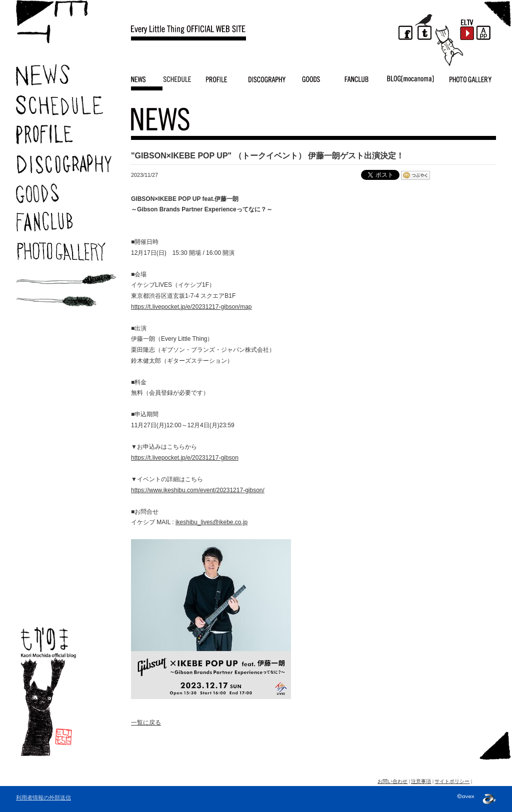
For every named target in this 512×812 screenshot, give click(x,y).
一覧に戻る (146, 723)
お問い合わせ (392, 781)
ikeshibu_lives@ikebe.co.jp (211, 522)
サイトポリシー (452, 781)
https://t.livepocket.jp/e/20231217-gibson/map (191, 307)
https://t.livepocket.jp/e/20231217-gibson (185, 458)
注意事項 (421, 781)
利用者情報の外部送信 (43, 798)
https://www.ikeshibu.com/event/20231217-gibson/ (198, 490)
